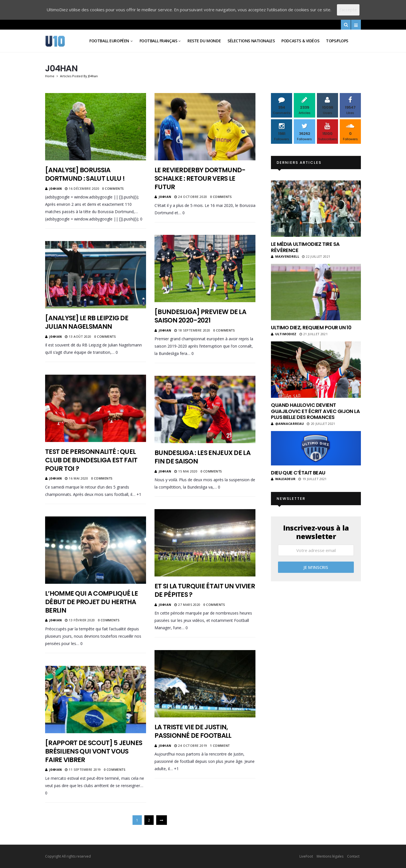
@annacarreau (287, 424)
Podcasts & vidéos (300, 41)
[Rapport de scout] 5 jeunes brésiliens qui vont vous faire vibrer (94, 751)
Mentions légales (330, 856)
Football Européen (109, 41)
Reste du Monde (204, 41)
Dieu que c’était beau (298, 473)
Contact (353, 856)
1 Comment (220, 746)
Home (50, 76)
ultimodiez (284, 334)
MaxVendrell (285, 256)
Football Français (158, 41)
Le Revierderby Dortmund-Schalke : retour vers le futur (200, 178)
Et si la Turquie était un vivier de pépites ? (205, 590)
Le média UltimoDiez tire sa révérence (305, 247)
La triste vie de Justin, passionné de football (193, 731)
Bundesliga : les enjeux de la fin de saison (202, 457)
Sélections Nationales (251, 41)
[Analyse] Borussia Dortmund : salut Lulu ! (85, 174)
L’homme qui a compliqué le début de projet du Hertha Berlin (91, 602)
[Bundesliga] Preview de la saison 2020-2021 (200, 316)
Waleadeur (283, 479)
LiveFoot (306, 856)
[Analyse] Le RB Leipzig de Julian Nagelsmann (87, 322)
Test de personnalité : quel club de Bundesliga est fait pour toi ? (91, 460)
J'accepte (348, 10)
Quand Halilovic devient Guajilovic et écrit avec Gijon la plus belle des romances (315, 411)
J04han (56, 188)
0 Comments (113, 188)
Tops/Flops (337, 41)
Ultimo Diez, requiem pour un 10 (311, 327)
